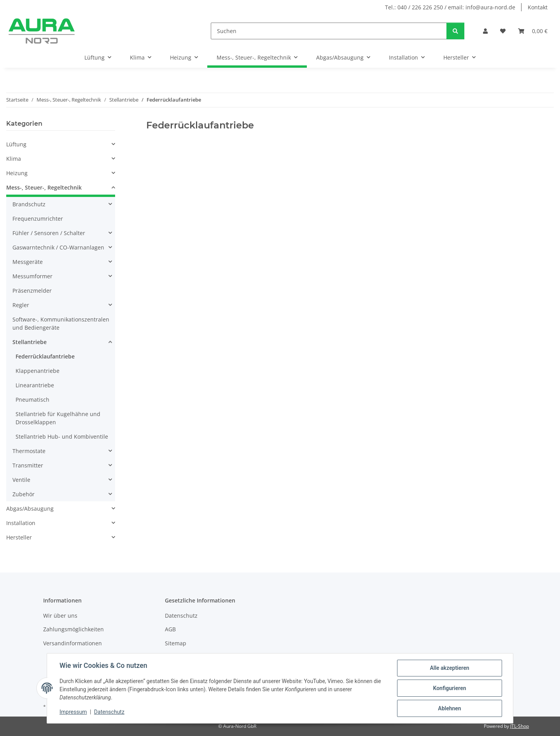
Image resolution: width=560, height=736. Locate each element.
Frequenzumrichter (38, 219)
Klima (14, 159)
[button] (485, 31)
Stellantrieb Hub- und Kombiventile (62, 437)
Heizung (17, 173)
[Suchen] (329, 31)
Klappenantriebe (38, 371)
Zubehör (24, 494)
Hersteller (19, 537)
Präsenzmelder (32, 291)
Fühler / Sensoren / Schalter (49, 233)
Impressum (73, 712)
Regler (21, 305)
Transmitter (28, 465)
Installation (21, 523)
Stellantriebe (30, 342)
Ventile (21, 480)
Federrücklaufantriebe (45, 356)
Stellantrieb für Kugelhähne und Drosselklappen (58, 418)
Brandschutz (29, 204)
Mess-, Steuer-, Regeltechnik (44, 187)
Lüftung (16, 144)
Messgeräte (28, 262)
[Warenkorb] (533, 31)
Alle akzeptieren (449, 668)
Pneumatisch (32, 400)
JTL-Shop (520, 726)
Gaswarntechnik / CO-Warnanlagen (58, 247)
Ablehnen (449, 708)
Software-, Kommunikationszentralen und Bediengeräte (61, 323)
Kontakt (538, 7)
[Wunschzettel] (503, 31)
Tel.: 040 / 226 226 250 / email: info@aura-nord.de (450, 7)
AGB (170, 629)
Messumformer (32, 276)
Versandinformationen (73, 643)
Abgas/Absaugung (30, 509)
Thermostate (29, 451)
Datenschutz (109, 712)
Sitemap (176, 643)
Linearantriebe (35, 385)
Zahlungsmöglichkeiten (73, 629)
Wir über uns (60, 616)
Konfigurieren (449, 688)
